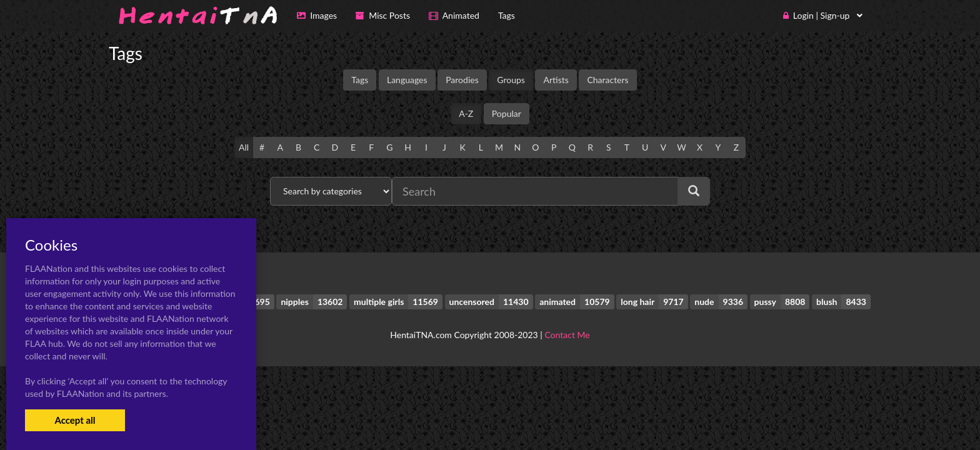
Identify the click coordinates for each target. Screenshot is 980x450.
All (244, 147)
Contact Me (567, 335)
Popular (507, 113)
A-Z (466, 113)
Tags (360, 80)
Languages (407, 80)
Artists (556, 80)
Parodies (462, 80)
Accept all (75, 420)
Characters (607, 80)
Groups (511, 80)
